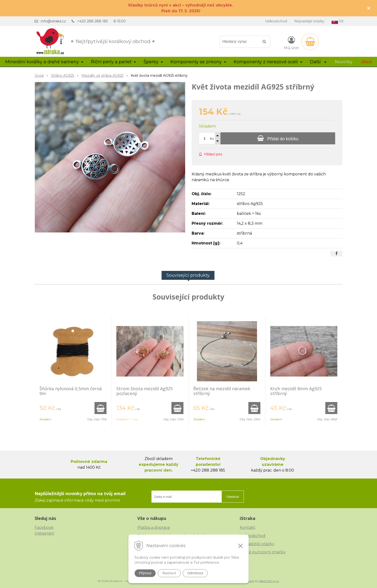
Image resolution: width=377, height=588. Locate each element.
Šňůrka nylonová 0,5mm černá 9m (71, 391)
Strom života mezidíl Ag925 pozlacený (145, 391)
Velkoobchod (276, 21)
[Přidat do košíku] (278, 138)
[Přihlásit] (291, 43)
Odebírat (233, 497)
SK (338, 22)
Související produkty (188, 275)
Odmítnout (195, 573)
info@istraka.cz (53, 21)
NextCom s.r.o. (269, 581)
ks (212, 139)
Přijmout (145, 573)
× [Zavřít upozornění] (369, 8)
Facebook (44, 527)
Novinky (344, 62)
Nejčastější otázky (309, 21)
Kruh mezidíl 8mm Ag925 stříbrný (296, 391)
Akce (367, 62)
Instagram (44, 533)
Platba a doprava (154, 527)
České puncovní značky (263, 552)
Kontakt (248, 527)
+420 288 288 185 (92, 21)
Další (318, 62)
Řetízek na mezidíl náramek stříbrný (222, 391)
